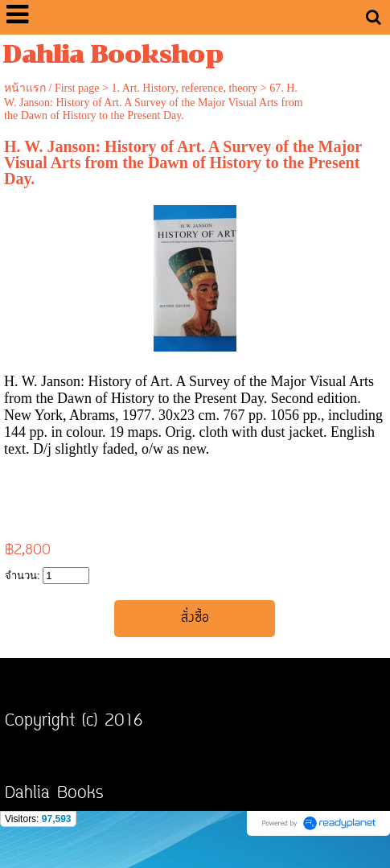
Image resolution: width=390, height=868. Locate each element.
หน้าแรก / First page (52, 88)
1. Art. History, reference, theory (184, 88)
